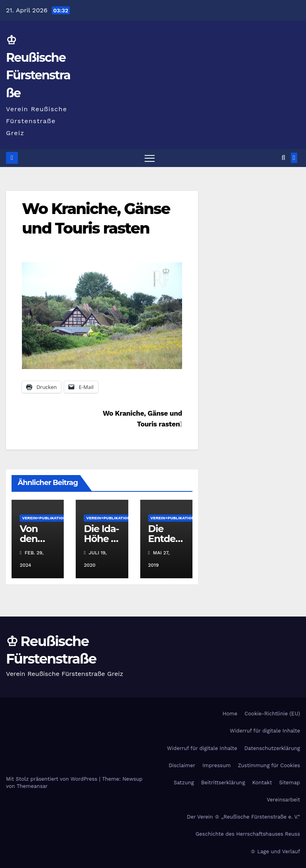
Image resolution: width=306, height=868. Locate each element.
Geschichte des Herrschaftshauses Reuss (248, 834)
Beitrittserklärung (223, 783)
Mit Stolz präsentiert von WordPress (53, 779)
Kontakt (262, 783)
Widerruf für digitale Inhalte (265, 731)
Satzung (184, 783)
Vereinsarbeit (284, 800)
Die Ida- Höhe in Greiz (101, 539)
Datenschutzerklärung (272, 748)
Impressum (217, 765)
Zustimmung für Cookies (269, 765)
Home (230, 714)
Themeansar (32, 786)
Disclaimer (182, 765)
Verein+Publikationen (47, 518)
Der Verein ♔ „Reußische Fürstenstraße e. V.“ (243, 817)
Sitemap (289, 783)
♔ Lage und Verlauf (275, 851)
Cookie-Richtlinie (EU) (272, 714)
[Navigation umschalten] (150, 158)
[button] (283, 158)
